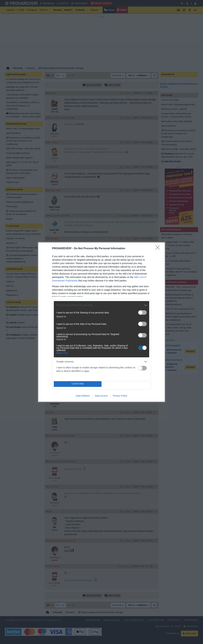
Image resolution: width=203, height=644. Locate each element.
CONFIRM (78, 384)
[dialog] (101, 322)
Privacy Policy (120, 396)
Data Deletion (83, 396)
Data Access (101, 396)
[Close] (159, 249)
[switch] (142, 313)
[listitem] (101, 305)
